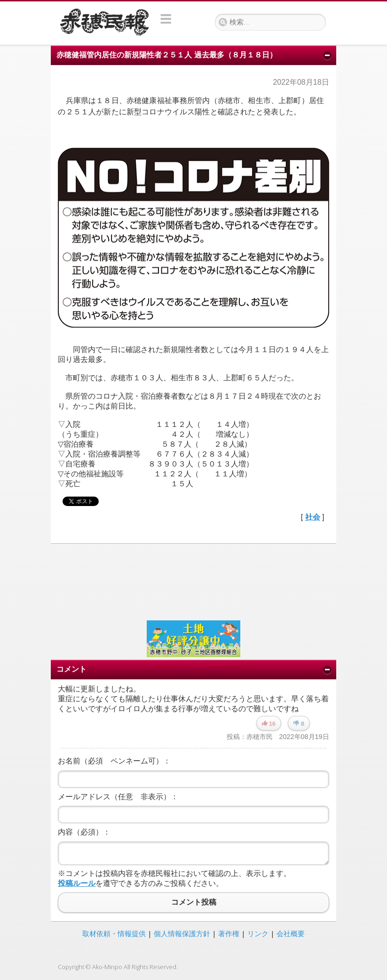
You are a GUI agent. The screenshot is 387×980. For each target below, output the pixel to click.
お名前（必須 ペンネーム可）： (114, 761)
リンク (258, 933)
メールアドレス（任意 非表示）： (118, 797)
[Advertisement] (193, 581)
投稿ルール (77, 883)
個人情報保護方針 (182, 933)
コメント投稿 (193, 903)
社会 (313, 517)
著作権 (229, 933)
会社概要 (291, 933)
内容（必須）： (84, 832)
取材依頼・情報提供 (114, 933)
